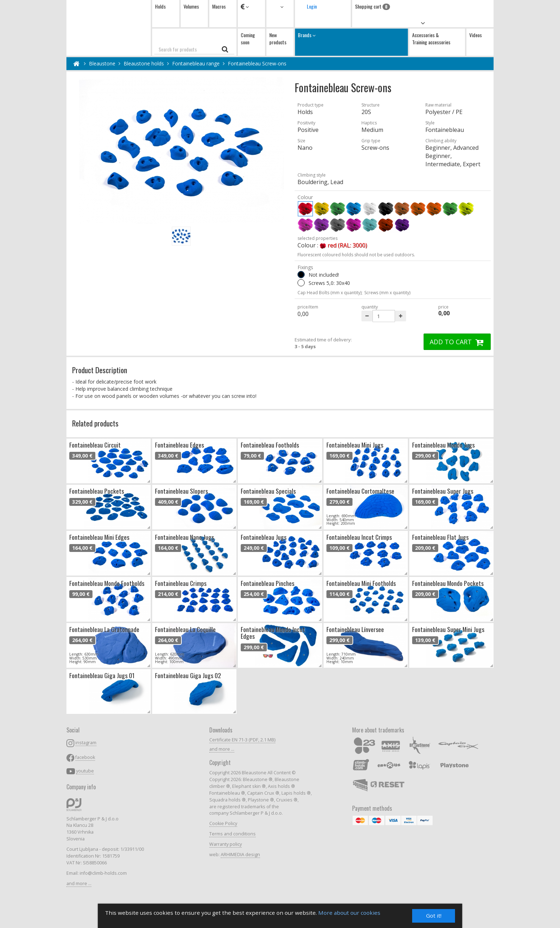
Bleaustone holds (144, 63)
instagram (86, 743)
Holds (160, 6)
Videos (476, 35)
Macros (219, 6)
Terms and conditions (232, 834)
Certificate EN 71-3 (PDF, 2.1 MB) (242, 740)
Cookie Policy (223, 823)
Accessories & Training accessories (431, 38)
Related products (95, 423)
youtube (85, 771)
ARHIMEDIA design (240, 855)
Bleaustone (102, 63)
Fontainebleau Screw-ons (257, 63)
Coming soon (248, 38)
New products (278, 38)
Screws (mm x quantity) (387, 293)
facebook (85, 757)
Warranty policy (226, 844)
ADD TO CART (457, 342)
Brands (351, 42)
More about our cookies (349, 913)
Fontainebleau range (196, 63)
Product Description (100, 370)
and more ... (79, 883)
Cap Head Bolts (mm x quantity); (330, 293)
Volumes (191, 6)
